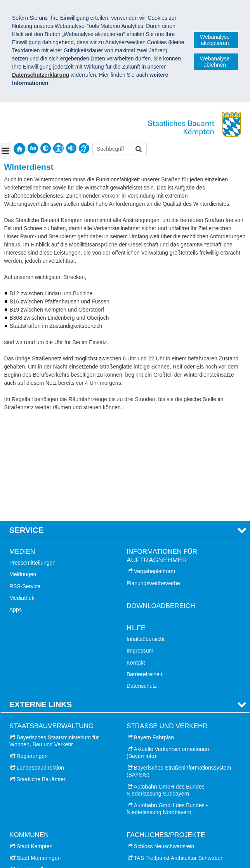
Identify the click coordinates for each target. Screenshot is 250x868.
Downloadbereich (161, 505)
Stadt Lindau (32, 780)
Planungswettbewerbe (153, 482)
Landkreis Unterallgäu (43, 815)
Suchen (138, 150)
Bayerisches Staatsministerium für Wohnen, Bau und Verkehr (54, 640)
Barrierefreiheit (144, 573)
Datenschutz (142, 585)
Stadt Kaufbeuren (38, 768)
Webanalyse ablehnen (215, 62)
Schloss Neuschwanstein (164, 745)
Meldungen (23, 473)
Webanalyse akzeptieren (215, 40)
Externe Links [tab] (41, 603)
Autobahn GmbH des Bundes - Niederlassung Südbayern (167, 689)
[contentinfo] (58, 148)
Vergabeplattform (155, 470)
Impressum (140, 549)
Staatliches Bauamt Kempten (54, 848)
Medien (22, 450)
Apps (16, 508)
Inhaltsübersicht (146, 538)
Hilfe (136, 527)
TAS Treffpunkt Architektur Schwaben (179, 757)
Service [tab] (26, 429)
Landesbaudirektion (40, 666)
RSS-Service (25, 485)
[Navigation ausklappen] (5, 151)
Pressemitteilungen (32, 462)
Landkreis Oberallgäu (43, 792)
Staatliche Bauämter (41, 678)
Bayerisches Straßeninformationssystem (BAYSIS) (179, 670)
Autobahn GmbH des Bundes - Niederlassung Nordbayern (167, 708)
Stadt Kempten (35, 745)
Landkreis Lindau (37, 827)
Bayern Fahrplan (154, 636)
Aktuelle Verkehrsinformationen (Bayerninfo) (168, 651)
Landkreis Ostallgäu (41, 803)
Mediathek (22, 497)
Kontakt (136, 561)
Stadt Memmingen (39, 757)
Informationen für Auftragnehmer (162, 455)
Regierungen (32, 655)
